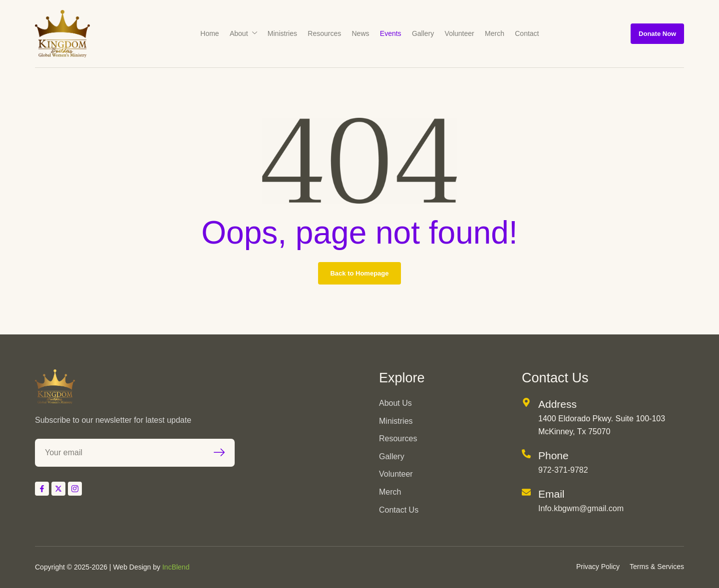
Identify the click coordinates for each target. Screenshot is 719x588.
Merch (492, 33)
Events (390, 33)
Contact (524, 33)
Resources (325, 33)
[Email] (526, 492)
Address (557, 404)
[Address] (526, 402)
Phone (553, 455)
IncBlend (176, 567)
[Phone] (526, 454)
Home (212, 33)
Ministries (284, 33)
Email (551, 494)
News (361, 33)
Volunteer (458, 33)
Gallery (422, 33)
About (245, 33)
